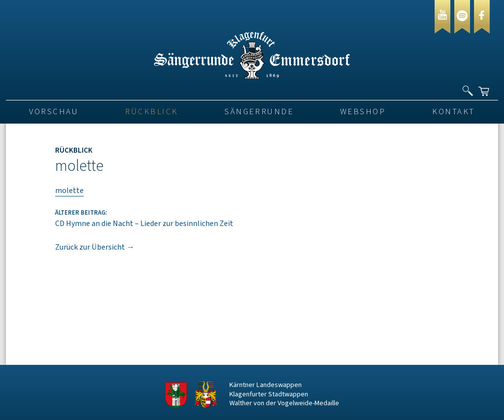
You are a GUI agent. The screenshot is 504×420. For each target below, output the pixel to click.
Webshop (363, 112)
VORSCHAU (54, 112)
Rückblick (152, 112)
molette (69, 191)
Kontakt (454, 112)
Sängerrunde (259, 112)
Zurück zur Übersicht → (95, 247)
